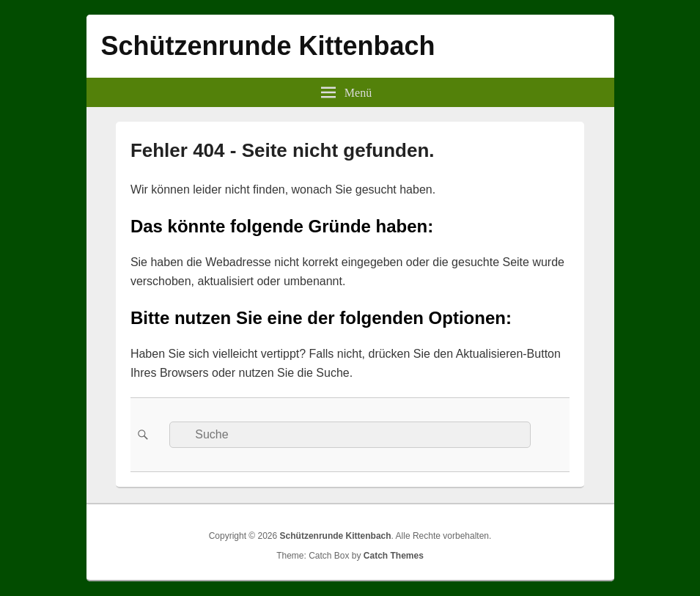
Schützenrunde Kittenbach (268, 46)
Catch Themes (394, 556)
